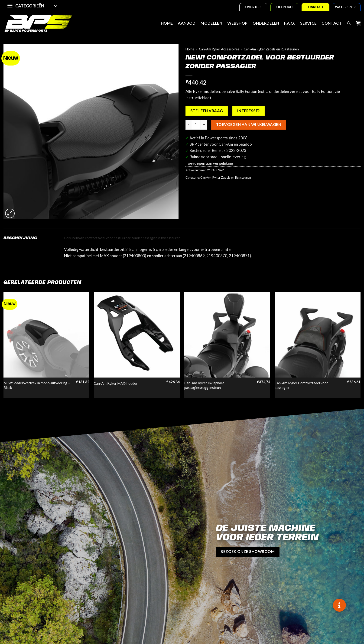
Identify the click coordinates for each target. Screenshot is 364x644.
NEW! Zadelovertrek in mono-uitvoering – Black (37, 385)
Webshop (237, 23)
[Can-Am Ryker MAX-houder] (137, 335)
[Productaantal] (196, 125)
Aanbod (187, 23)
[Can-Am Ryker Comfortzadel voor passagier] (318, 335)
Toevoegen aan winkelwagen (249, 125)
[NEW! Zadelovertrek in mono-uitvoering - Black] (46, 335)
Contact (332, 23)
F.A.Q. (290, 23)
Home (167, 23)
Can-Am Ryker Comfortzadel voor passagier (301, 385)
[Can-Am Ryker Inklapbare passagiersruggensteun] (227, 335)
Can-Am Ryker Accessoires (219, 49)
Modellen (211, 23)
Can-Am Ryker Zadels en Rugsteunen (271, 49)
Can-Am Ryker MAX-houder (116, 383)
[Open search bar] (349, 23)
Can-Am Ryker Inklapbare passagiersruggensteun (204, 385)
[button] (339, 605)
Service (308, 23)
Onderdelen (266, 23)
